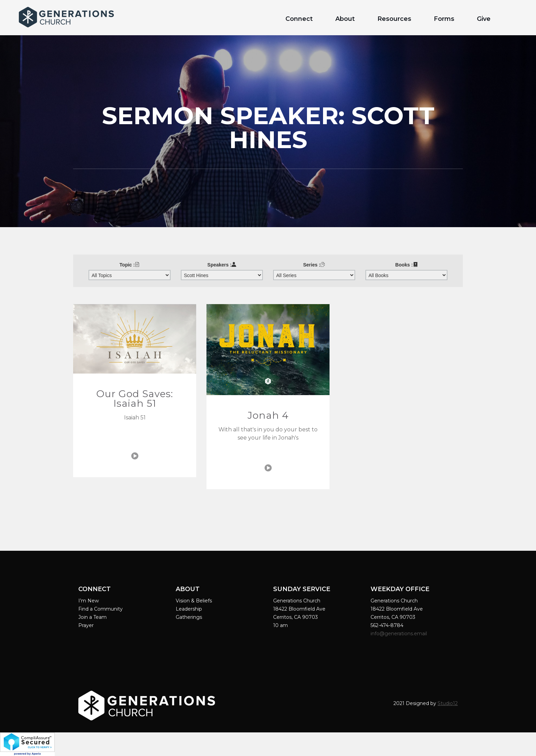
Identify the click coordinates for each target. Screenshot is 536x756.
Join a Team (92, 617)
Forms (444, 19)
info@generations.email (399, 634)
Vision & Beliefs (194, 601)
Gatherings (189, 617)
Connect (299, 19)
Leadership (189, 609)
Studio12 (448, 703)
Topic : (130, 265)
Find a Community (100, 609)
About (345, 19)
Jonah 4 (268, 415)
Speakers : (222, 265)
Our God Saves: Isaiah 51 (135, 399)
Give (484, 19)
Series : (314, 265)
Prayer (86, 625)
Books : (406, 265)
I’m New (89, 601)
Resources (394, 19)
